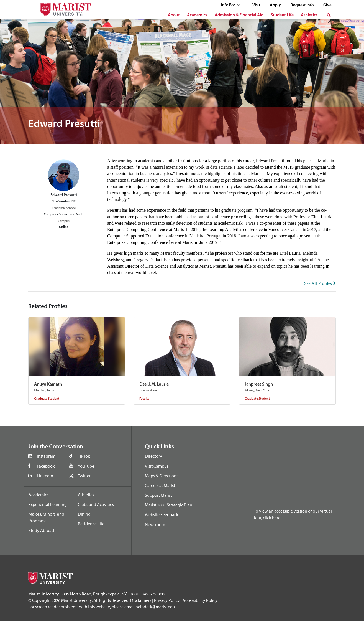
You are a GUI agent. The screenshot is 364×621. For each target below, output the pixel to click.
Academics (197, 15)
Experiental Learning (48, 504)
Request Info (302, 5)
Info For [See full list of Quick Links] (231, 5)
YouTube (86, 466)
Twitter (84, 476)
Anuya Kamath (48, 384)
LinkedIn (45, 476)
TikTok (84, 456)
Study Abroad (41, 530)
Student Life (282, 15)
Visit (256, 5)
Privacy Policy (167, 600)
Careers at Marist (160, 485)
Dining (84, 514)
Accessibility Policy (200, 600)
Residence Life (91, 524)
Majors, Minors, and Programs (46, 517)
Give (327, 5)
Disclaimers (141, 600)
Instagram (46, 456)
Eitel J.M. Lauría (154, 384)
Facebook (46, 466)
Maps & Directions (162, 476)
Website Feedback (162, 514)
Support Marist (158, 495)
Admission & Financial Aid (239, 15)
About (174, 15)
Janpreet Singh (259, 384)
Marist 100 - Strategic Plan (169, 505)
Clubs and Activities (96, 504)
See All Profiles (320, 283)
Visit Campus (157, 466)
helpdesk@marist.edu (155, 607)
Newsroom (155, 524)
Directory (153, 456)
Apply (275, 5)
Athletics (309, 15)
